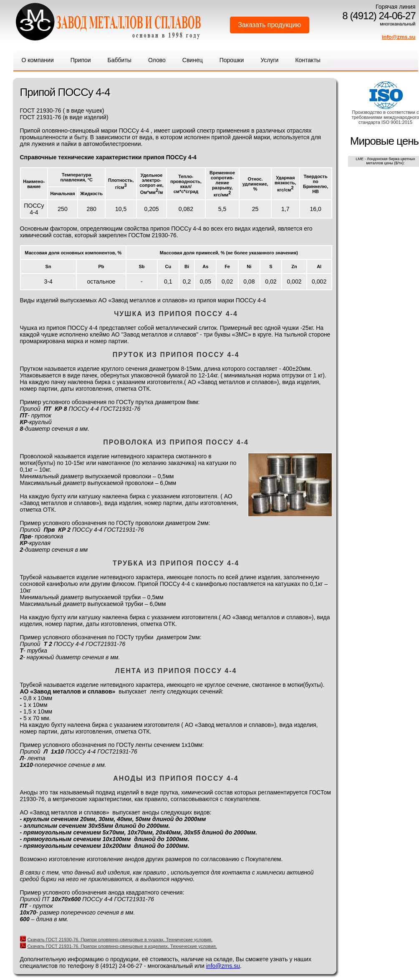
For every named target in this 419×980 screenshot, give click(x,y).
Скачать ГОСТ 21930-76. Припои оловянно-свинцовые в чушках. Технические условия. (120, 940)
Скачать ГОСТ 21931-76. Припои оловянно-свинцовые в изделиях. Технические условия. (122, 946)
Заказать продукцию (269, 25)
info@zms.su (399, 37)
